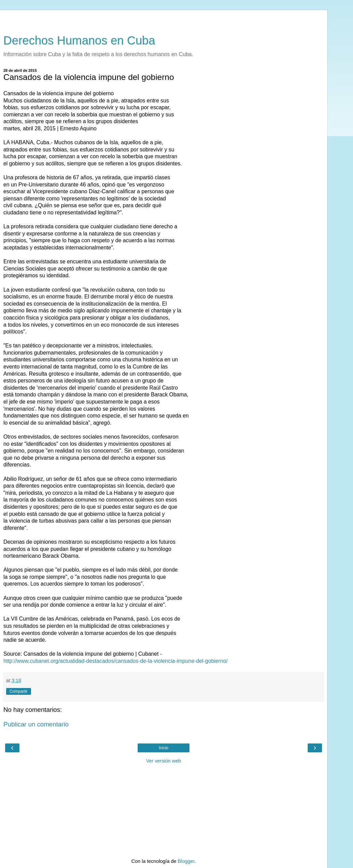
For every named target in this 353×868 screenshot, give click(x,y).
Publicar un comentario (36, 724)
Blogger (186, 861)
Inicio (164, 748)
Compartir (19, 691)
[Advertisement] (164, 19)
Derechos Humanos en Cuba (79, 40)
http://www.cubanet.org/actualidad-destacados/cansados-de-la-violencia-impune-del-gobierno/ (116, 661)
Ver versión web (164, 761)
